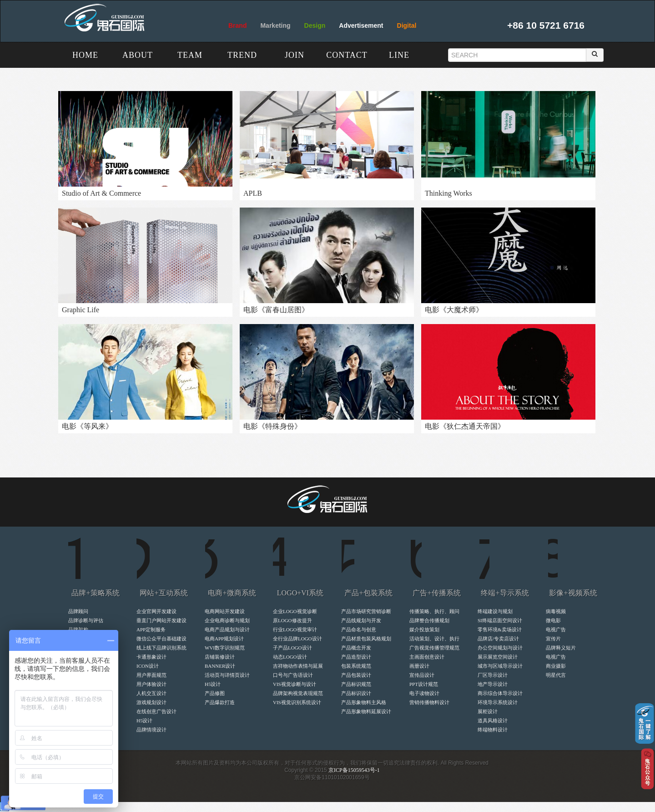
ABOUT (138, 55)
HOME (85, 55)
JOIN (295, 55)
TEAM (190, 55)
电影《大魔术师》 (454, 310)
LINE (399, 55)
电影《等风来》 (87, 426)
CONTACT (347, 55)
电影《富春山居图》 (276, 310)
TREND (242, 55)
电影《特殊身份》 (272, 426)
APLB (253, 193)
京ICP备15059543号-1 (354, 770)
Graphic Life (81, 310)
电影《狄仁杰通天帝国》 (465, 426)
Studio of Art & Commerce (101, 193)
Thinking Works (448, 193)
